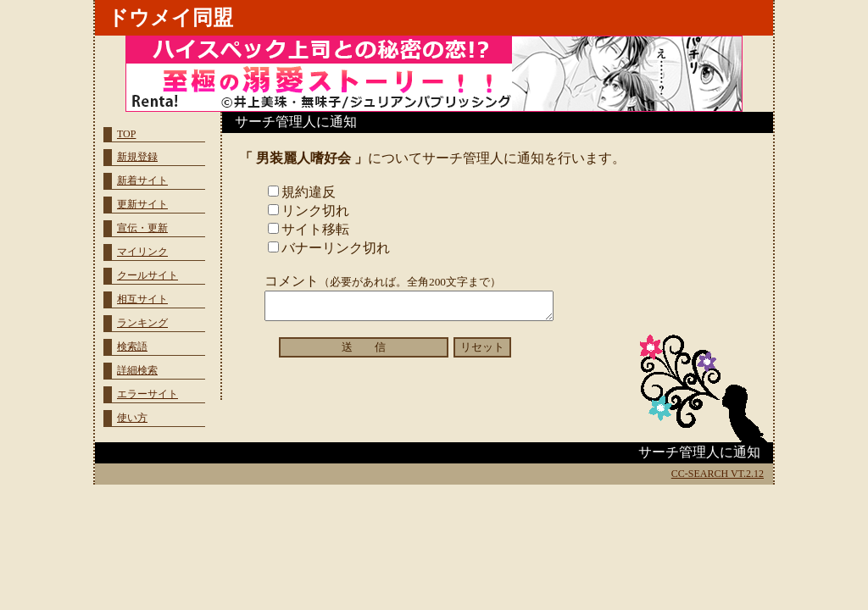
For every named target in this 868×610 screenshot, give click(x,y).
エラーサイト (147, 394)
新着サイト (142, 180)
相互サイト (142, 299)
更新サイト (142, 204)
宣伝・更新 (142, 228)
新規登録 (137, 157)
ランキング (142, 323)
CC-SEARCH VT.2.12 (718, 474)
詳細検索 (137, 370)
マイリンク (142, 252)
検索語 (132, 347)
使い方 (132, 418)
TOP (126, 134)
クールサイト (147, 275)
